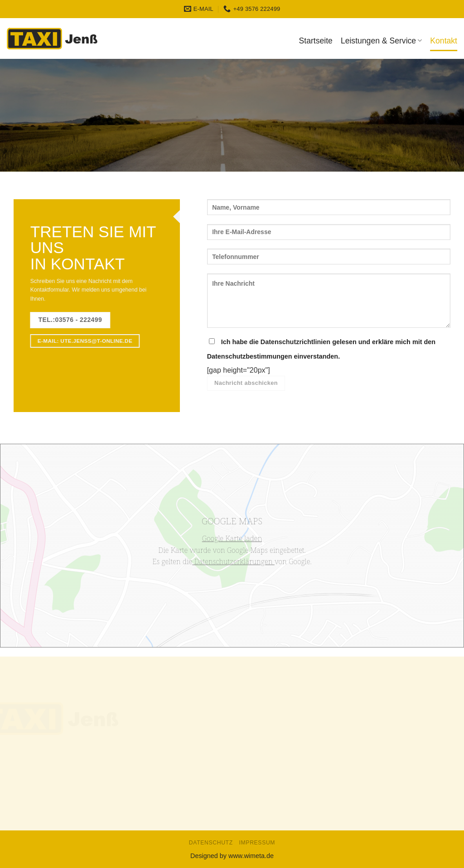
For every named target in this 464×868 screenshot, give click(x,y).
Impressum (257, 843)
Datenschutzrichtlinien (295, 342)
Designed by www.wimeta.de (232, 856)
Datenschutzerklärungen (233, 561)
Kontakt (444, 41)
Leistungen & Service (381, 41)
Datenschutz (211, 843)
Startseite (316, 41)
